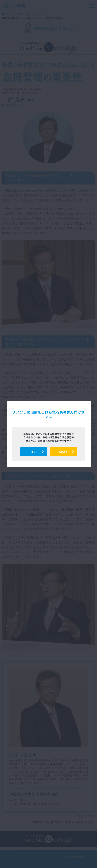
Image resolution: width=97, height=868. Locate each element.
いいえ (63, 452)
